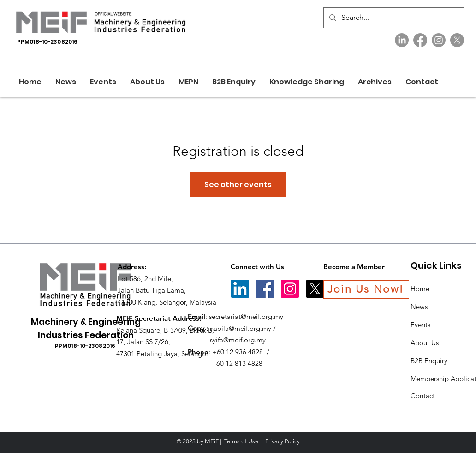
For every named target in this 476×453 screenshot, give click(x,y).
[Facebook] (420, 40)
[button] (147, 82)
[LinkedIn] (402, 40)
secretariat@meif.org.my (246, 316)
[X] (457, 40)
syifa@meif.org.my (238, 340)
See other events (238, 185)
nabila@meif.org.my (241, 328)
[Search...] (393, 18)
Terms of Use (241, 441)
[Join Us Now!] (366, 289)
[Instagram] (439, 40)
